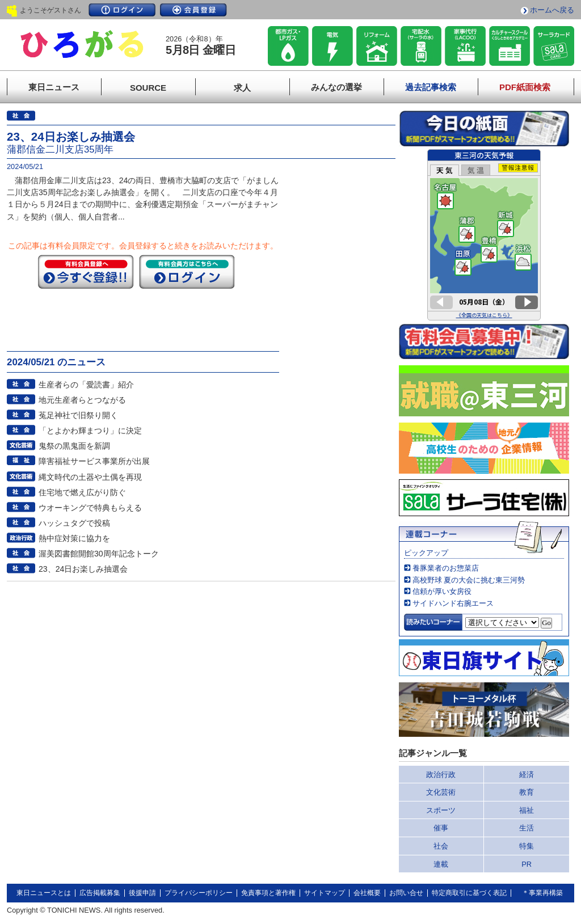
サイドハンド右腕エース (453, 603)
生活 (527, 828)
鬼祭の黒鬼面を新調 (74, 446)
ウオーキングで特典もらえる (90, 508)
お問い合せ (406, 893)
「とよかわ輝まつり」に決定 (90, 431)
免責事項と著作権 (268, 893)
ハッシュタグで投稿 (74, 523)
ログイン (122, 10)
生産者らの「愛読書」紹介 (86, 385)
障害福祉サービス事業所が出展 (94, 461)
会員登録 (193, 10)
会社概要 (367, 893)
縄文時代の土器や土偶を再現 (90, 477)
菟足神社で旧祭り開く (78, 415)
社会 (441, 846)
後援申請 (142, 893)
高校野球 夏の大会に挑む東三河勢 (469, 580)
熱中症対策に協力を (74, 538)
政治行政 (441, 775)
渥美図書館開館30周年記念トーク (99, 554)
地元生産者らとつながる (82, 400)
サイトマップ (325, 893)
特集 (527, 846)
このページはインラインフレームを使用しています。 (484, 235)
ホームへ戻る (552, 10)
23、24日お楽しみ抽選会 (83, 569)
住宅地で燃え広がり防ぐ (82, 492)
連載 (441, 864)
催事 (441, 828)
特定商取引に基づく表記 (469, 893)
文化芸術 (441, 792)
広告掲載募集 (100, 893)
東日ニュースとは (44, 893)
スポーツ (441, 810)
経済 (527, 775)
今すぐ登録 (86, 272)
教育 (527, 792)
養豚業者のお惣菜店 (446, 568)
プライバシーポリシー (199, 893)
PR (527, 864)
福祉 (527, 810)
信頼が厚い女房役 (442, 591)
